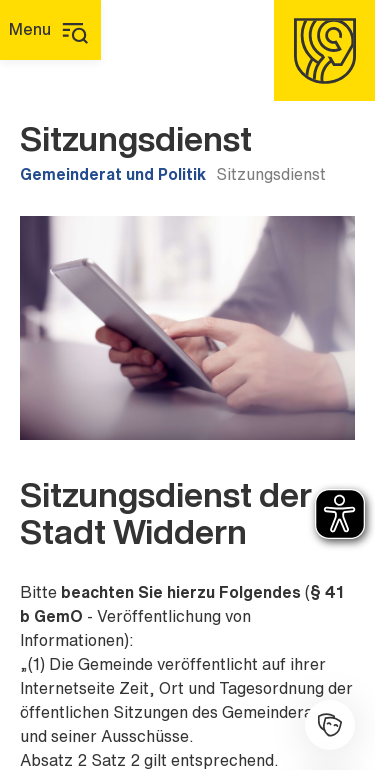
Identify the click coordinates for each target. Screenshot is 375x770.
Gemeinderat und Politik (113, 174)
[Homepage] (324, 50)
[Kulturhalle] (330, 725)
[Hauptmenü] (50, 30)
